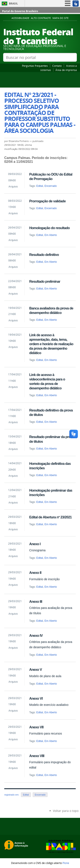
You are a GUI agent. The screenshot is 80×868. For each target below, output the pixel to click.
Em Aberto (51, 235)
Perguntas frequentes (35, 66)
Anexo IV (36, 635)
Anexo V (36, 669)
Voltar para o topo (66, 811)
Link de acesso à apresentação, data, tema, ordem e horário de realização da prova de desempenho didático (51, 344)
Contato (57, 66)
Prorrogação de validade (47, 201)
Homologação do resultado (49, 228)
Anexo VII (36, 727)
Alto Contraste (41, 18)
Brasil (13, 4)
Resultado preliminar (45, 281)
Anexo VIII (37, 756)
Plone (66, 863)
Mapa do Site (60, 18)
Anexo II (35, 573)
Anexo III (36, 601)
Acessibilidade (20, 18)
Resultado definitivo (44, 255)
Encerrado (51, 186)
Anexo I (35, 544)
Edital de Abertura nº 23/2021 (50, 517)
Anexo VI (36, 698)
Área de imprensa (66, 70)
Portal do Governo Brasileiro (20, 11)
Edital (40, 186)
